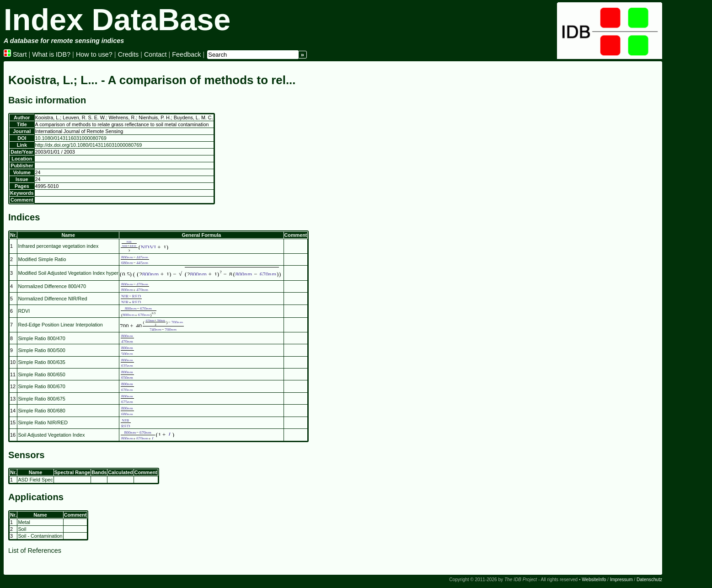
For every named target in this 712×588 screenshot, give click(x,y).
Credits (128, 54)
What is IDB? (51, 54)
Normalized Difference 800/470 (52, 286)
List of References (35, 551)
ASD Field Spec (35, 480)
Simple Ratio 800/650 (41, 374)
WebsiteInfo (594, 580)
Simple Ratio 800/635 (41, 362)
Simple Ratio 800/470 (41, 338)
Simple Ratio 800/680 (41, 411)
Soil (22, 529)
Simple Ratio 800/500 (41, 350)
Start (15, 54)
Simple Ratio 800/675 (41, 399)
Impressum (621, 580)
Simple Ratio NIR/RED (43, 422)
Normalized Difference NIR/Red (52, 299)
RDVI (24, 311)
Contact (155, 54)
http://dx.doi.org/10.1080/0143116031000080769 (89, 145)
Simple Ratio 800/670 (41, 386)
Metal (24, 522)
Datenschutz (649, 580)
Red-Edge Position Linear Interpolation (60, 325)
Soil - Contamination (40, 536)
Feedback (186, 54)
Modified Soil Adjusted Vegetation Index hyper (68, 273)
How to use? (94, 54)
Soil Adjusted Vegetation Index (51, 435)
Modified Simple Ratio (42, 259)
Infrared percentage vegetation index (58, 246)
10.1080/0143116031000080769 (71, 138)
